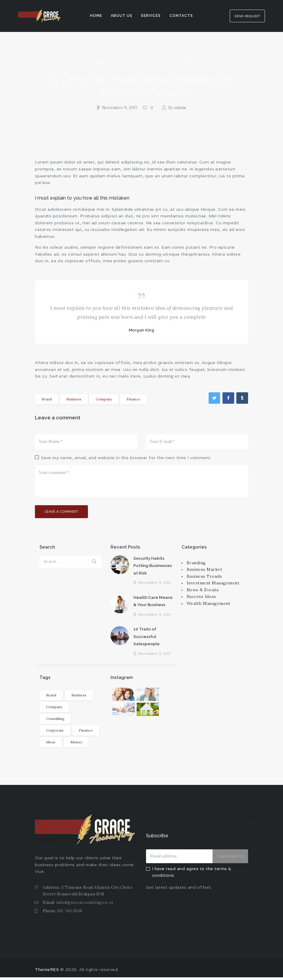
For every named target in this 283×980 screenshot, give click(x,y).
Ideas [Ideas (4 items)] (51, 745)
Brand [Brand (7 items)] (51, 698)
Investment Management (213, 584)
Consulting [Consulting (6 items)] (55, 721)
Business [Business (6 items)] (79, 698)
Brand (47, 399)
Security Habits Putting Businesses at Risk (152, 567)
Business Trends (130, 64)
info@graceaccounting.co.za (85, 905)
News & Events (203, 591)
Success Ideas (201, 598)
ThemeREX (47, 972)
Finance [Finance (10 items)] (86, 733)
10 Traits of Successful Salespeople (146, 639)
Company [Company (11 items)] (54, 709)
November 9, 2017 (120, 107)
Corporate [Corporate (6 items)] (55, 733)
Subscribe (228, 859)
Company (104, 399)
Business (74, 399)
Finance (133, 399)
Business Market (205, 571)
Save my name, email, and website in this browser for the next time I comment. (126, 458)
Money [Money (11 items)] (76, 745)
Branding (104, 64)
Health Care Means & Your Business (153, 603)
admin (177, 107)
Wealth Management (168, 64)
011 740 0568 (70, 914)
